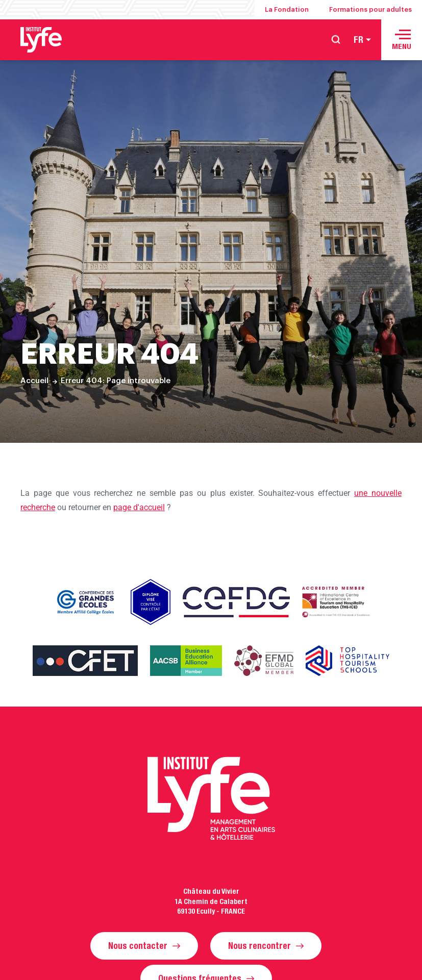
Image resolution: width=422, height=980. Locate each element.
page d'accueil (139, 507)
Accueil (34, 381)
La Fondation (287, 9)
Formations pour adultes (370, 9)
